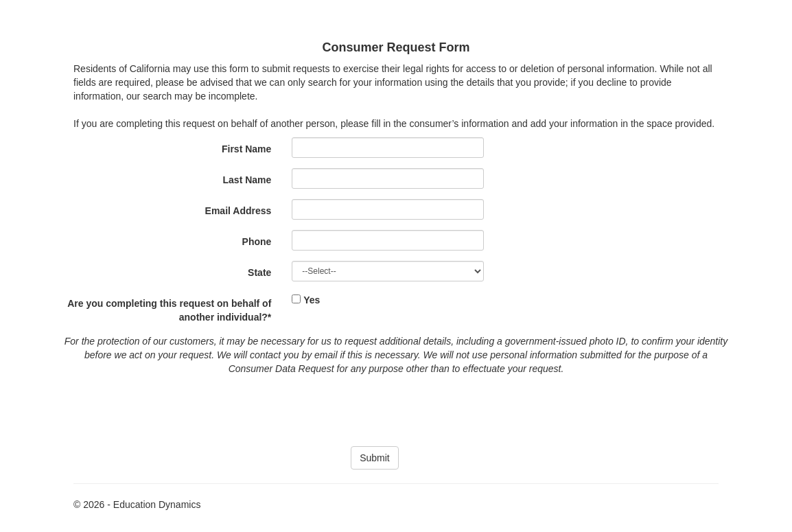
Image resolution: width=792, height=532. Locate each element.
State (259, 273)
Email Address (238, 211)
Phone (257, 242)
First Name (246, 149)
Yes (312, 300)
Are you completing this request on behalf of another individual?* (169, 310)
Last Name (247, 180)
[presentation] (396, 409)
